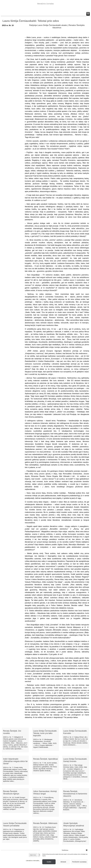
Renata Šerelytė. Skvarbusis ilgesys (11, 793)
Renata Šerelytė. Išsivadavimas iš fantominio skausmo (75, 794)
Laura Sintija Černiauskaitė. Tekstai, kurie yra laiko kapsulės (45, 733)
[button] (87, 850)
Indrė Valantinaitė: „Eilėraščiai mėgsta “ (15, 761)
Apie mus (33, 855)
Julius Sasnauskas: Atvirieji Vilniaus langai (45, 793)
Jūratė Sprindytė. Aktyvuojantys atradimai (74, 824)
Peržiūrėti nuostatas (79, 862)
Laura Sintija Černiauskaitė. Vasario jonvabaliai (15, 824)
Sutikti (49, 862)
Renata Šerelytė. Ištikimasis (45, 823)
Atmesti (63, 862)
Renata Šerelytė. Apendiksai (45, 759)
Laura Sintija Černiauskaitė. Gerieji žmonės (75, 760)
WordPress (37, 866)
